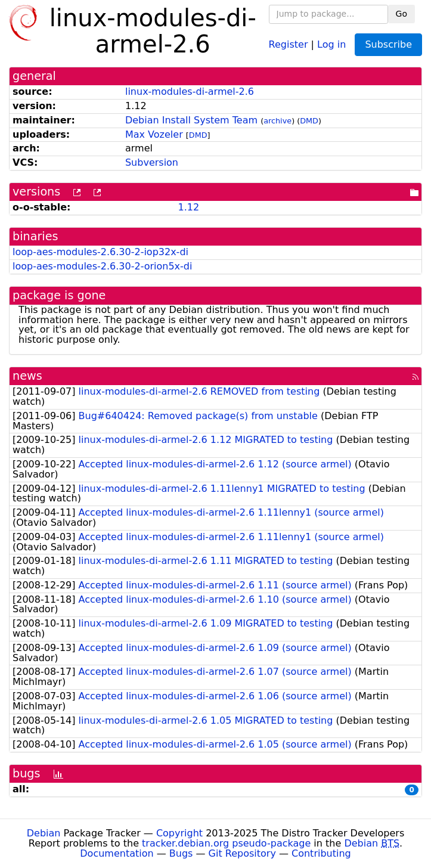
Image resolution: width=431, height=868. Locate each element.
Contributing (321, 853)
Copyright (179, 833)
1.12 (188, 207)
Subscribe (388, 44)
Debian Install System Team (191, 120)
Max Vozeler (154, 134)
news (27, 376)
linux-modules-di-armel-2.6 (190, 92)
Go (401, 14)
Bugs (181, 853)
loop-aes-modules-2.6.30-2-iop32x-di (100, 252)
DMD (309, 121)
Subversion (152, 162)
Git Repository (242, 853)
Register (289, 44)
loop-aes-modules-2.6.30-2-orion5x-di (102, 266)
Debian (44, 833)
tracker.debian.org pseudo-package (226, 843)
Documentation (117, 853)
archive (277, 121)
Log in (331, 44)
